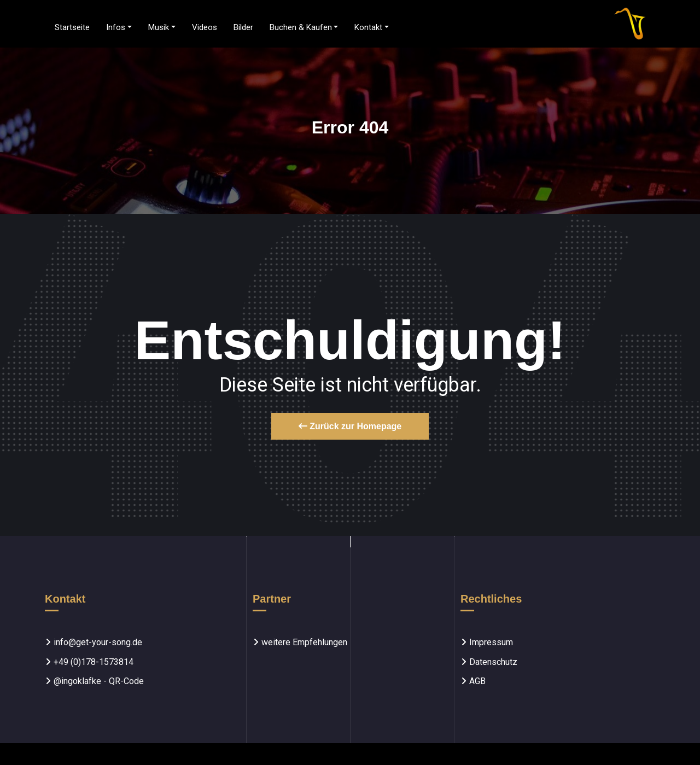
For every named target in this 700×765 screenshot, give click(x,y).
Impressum (491, 642)
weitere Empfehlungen (304, 642)
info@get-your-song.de (98, 642)
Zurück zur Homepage (350, 426)
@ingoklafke (77, 681)
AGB (477, 681)
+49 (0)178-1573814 (94, 662)
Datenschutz (493, 662)
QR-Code (126, 681)
